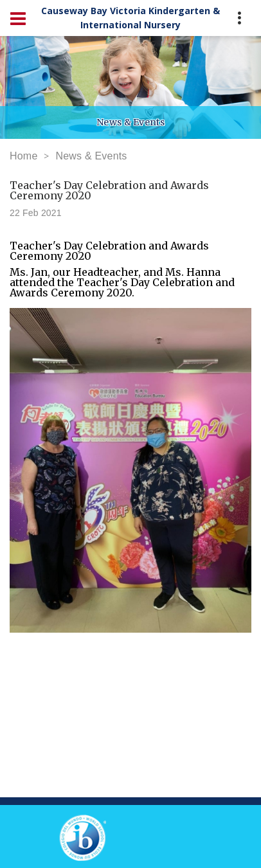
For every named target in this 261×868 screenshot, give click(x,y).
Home (23, 156)
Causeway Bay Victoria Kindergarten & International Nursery (130, 18)
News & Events (91, 156)
